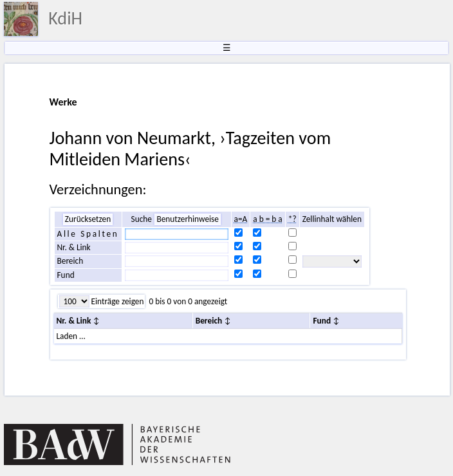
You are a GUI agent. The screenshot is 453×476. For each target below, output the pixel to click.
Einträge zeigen (117, 301)
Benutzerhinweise (188, 219)
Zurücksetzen (88, 219)
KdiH (65, 18)
